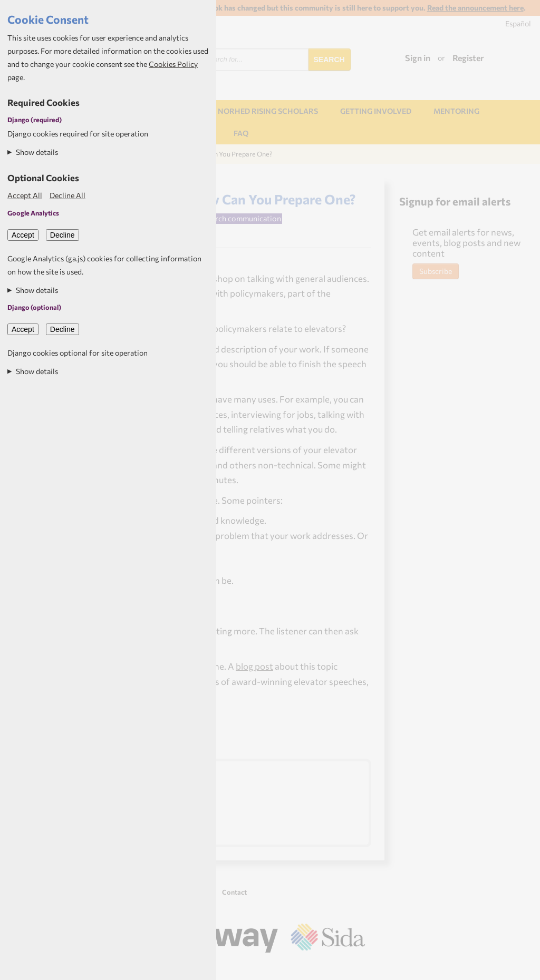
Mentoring (456, 111)
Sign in (418, 58)
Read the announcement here (475, 8)
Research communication (238, 218)
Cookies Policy (173, 64)
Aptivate (356, 967)
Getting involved (376, 111)
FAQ (241, 133)
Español (518, 23)
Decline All (67, 195)
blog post (254, 666)
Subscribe (436, 271)
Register (468, 58)
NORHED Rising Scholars (268, 111)
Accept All (25, 195)
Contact (234, 892)
